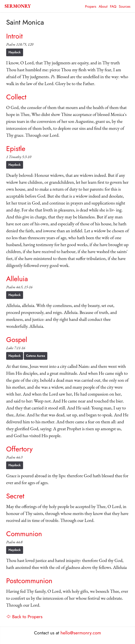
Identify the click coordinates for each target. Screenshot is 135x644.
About (103, 7)
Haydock (15, 52)
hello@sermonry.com (81, 633)
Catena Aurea (36, 356)
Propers (91, 7)
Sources (125, 7)
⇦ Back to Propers (24, 617)
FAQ (113, 7)
